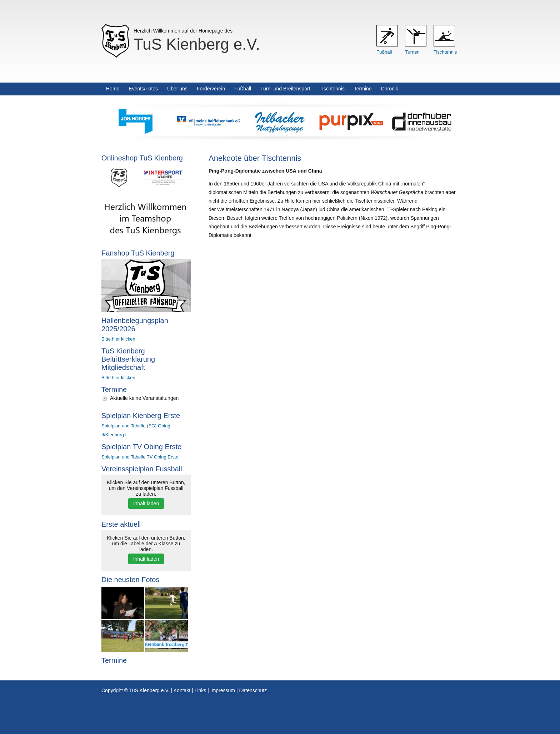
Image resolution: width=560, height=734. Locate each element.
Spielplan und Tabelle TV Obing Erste (140, 457)
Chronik (390, 89)
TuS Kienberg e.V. (197, 44)
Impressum (223, 690)
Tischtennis (445, 52)
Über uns (177, 89)
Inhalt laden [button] (146, 504)
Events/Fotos (143, 89)
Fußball (384, 52)
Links (201, 690)
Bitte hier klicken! (119, 339)
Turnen (412, 52)
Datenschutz (253, 690)
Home (113, 89)
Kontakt (182, 690)
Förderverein (211, 89)
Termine (363, 89)
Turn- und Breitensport (285, 89)
